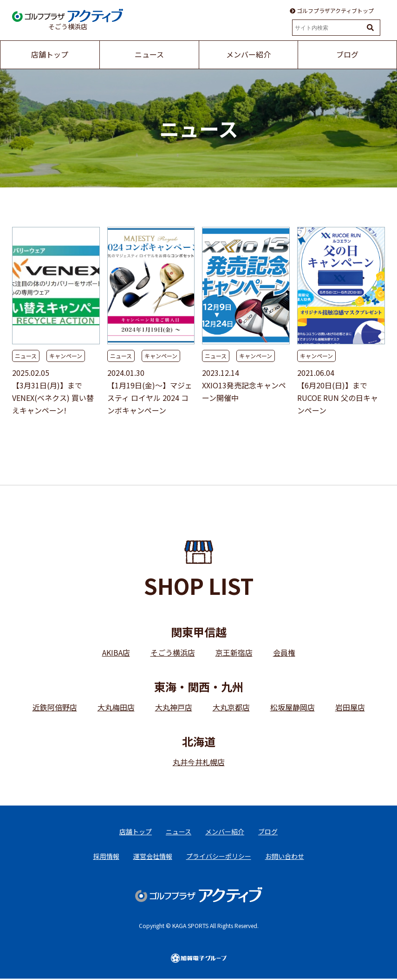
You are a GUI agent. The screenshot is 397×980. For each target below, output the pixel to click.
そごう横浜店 (173, 652)
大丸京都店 (231, 707)
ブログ (268, 832)
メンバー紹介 (225, 832)
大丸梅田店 (116, 707)
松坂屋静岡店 (293, 707)
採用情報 (106, 857)
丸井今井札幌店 (199, 762)
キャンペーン (66, 356)
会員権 (284, 652)
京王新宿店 (234, 652)
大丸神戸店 (174, 707)
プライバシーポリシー (219, 857)
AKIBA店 (116, 652)
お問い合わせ (285, 857)
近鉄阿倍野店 (55, 707)
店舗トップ (136, 832)
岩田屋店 (350, 707)
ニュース (26, 356)
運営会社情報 (153, 857)
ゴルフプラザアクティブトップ (332, 11)
